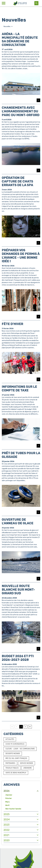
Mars (8, 802)
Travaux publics (12, 768)
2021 (6, 835)
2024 (7, 819)
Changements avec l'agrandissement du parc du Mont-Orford (21, 111)
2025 (7, 814)
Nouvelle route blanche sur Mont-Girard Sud (18, 590)
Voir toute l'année (13, 809)
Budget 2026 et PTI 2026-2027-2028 (18, 658)
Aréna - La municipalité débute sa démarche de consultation (20, 39)
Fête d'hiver (12, 324)
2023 (6, 825)
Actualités (10, 739)
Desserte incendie (13, 754)
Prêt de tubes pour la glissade (21, 455)
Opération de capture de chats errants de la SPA (17, 181)
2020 (7, 840)
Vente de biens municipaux (16, 773)
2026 (7, 791)
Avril (7, 805)
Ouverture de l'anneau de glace (18, 521)
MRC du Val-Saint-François (16, 758)
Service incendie (26, 763)
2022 (7, 830)
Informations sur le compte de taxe (19, 388)
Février (9, 798)
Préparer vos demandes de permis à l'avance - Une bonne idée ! (21, 256)
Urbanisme (27, 768)
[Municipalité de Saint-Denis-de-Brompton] (20, 3)
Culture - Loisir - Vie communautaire (20, 749)
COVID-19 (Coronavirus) (15, 744)
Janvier (9, 795)
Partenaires (10, 763)
